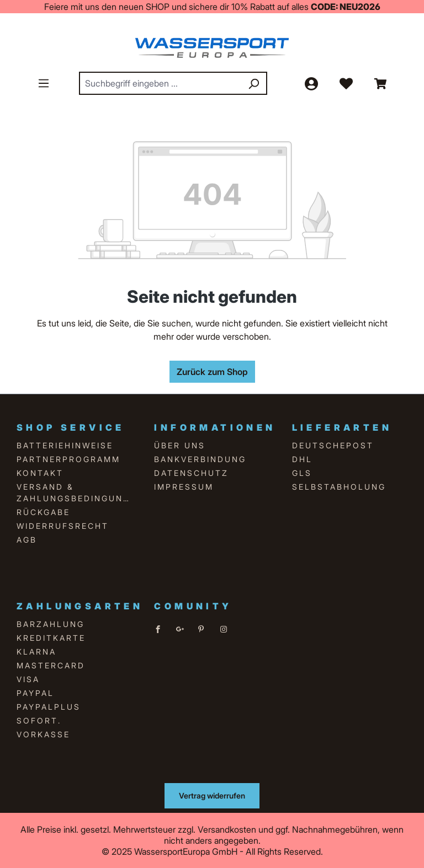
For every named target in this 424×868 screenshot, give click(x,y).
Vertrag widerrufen (212, 795)
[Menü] (44, 83)
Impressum (184, 487)
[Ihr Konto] (311, 83)
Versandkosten (227, 829)
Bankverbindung (200, 459)
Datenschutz (191, 473)
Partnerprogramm (68, 459)
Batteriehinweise (65, 445)
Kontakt (40, 473)
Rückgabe (43, 512)
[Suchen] (253, 83)
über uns (180, 445)
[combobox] (161, 83)
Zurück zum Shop (212, 372)
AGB (27, 540)
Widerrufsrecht (63, 526)
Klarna (36, 652)
